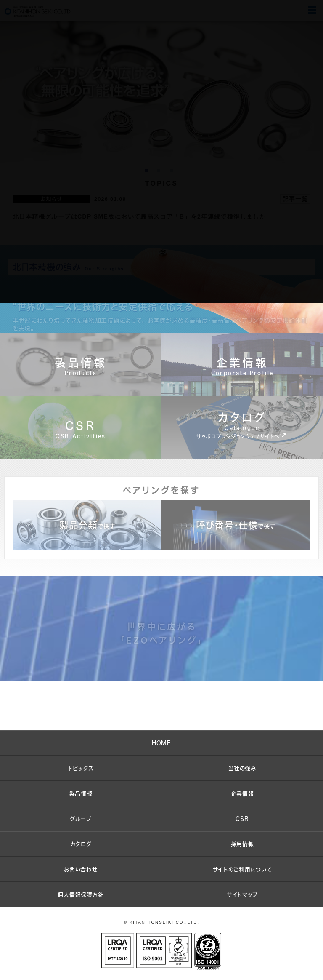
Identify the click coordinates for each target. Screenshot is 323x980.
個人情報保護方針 (81, 895)
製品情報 (81, 793)
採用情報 (242, 844)
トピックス (81, 768)
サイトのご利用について (242, 869)
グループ (81, 819)
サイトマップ (242, 895)
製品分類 (87, 525)
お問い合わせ (81, 869)
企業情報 (242, 793)
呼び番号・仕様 (236, 525)
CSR (242, 819)
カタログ (81, 844)
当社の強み (242, 768)
